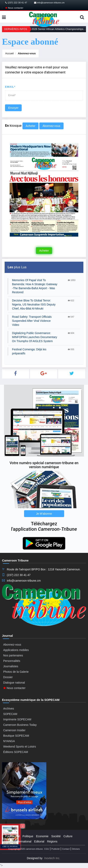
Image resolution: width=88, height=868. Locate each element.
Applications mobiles (16, 650)
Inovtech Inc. (52, 858)
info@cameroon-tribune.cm (49, 3)
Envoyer (13, 108)
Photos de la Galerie (16, 672)
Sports (9, 841)
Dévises (76, 849)
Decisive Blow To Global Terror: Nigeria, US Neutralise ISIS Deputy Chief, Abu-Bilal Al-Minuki (34, 304)
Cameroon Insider (14, 730)
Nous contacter (14, 8)
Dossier (8, 677)
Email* (10, 87)
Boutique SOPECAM (16, 736)
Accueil (9, 53)
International (24, 841)
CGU (47, 849)
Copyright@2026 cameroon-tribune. (26, 849)
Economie (42, 836)
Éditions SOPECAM (16, 752)
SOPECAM (10, 714)
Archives (9, 709)
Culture (68, 836)
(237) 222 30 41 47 (16, 3)
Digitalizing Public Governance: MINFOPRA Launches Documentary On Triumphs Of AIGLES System (35, 337)
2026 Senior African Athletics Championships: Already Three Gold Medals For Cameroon (59, 29)
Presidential (12, 836)
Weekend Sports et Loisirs (20, 747)
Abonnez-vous (27, 53)
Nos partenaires (13, 655)
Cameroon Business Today (20, 725)
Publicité (56, 849)
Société (56, 836)
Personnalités (12, 661)
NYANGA (9, 741)
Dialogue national (14, 683)
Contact (66, 849)
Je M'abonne (44, 514)
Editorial (39, 841)
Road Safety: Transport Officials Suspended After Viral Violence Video (32, 321)
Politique (28, 836)
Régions (52, 841)
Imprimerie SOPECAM (17, 719)
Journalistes (11, 666)
